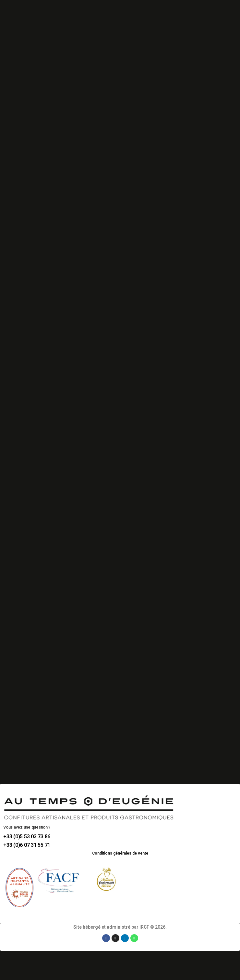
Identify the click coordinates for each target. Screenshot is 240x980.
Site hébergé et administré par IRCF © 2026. (120, 927)
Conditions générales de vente (120, 853)
